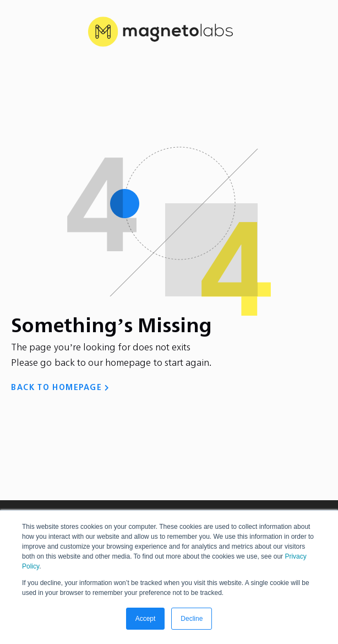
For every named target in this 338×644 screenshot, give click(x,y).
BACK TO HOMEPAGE (56, 388)
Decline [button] (192, 619)
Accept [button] (146, 619)
